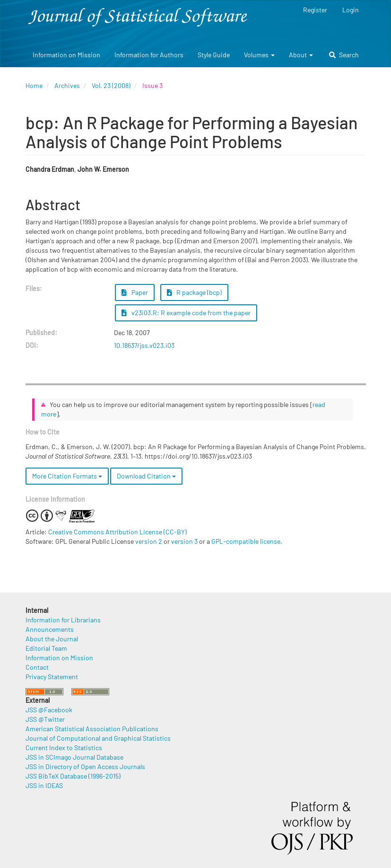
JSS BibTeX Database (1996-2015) (73, 776)
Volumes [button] (259, 55)
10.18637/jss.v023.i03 (144, 345)
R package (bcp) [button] (195, 292)
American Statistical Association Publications (92, 729)
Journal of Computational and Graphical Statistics (98, 738)
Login (351, 10)
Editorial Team (46, 648)
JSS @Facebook (49, 710)
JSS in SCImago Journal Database (74, 757)
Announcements (50, 629)
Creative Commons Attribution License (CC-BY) (117, 532)
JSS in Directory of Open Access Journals (85, 766)
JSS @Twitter (45, 719)
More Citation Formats (67, 476)
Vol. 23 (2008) (111, 85)
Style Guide (214, 55)
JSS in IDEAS (44, 785)
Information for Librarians (63, 620)
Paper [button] (135, 292)
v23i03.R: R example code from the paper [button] (186, 313)
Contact (37, 667)
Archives (67, 85)
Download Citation (146, 476)
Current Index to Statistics (64, 748)
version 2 (149, 541)
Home (34, 85)
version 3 (184, 541)
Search (344, 55)
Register (315, 10)
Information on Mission (66, 55)
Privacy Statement (52, 677)
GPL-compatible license (246, 541)
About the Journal (52, 639)
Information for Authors (149, 55)
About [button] (301, 55)
